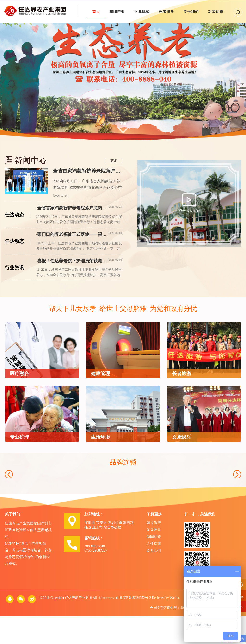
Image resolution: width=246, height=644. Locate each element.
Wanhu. (175, 625)
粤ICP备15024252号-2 (135, 625)
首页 (96, 12)
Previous (9, 488)
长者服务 (166, 12)
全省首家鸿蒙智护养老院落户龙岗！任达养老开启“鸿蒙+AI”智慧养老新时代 (88, 171)
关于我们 (191, 12)
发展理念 (154, 557)
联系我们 (154, 578)
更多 (114, 161)
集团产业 (117, 12)
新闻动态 (215, 12)
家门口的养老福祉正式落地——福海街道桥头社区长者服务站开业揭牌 (72, 234)
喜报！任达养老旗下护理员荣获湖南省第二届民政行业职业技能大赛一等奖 (72, 261)
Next (237, 488)
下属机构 (142, 12)
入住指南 (154, 571)
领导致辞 (154, 550)
